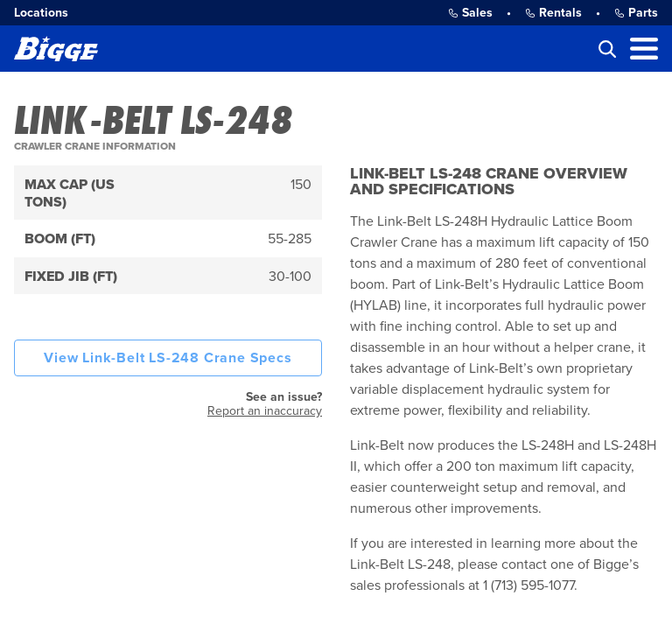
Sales (470, 13)
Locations (41, 13)
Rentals (553, 13)
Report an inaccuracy (265, 411)
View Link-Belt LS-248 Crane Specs (168, 358)
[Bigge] (56, 49)
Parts (636, 13)
